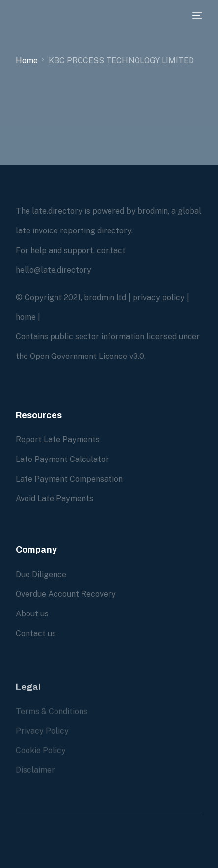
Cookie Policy (41, 757)
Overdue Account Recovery (66, 594)
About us (32, 613)
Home (27, 61)
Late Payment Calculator (62, 459)
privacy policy (159, 297)
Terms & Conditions (52, 718)
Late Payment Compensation (69, 479)
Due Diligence (41, 574)
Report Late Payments (58, 440)
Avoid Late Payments (54, 498)
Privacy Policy (42, 738)
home (26, 317)
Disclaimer (35, 777)
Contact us (36, 633)
